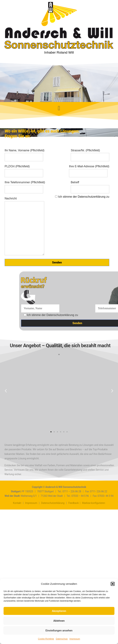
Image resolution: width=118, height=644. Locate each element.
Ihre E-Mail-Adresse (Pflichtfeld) (89, 170)
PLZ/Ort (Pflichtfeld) (24, 170)
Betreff (90, 186)
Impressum (75, 639)
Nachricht (24, 226)
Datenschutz (62, 639)
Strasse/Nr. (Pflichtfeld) (90, 154)
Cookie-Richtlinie (46, 639)
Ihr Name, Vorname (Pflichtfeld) (25, 154)
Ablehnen (59, 621)
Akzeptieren (59, 611)
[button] (113, 584)
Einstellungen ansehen (59, 631)
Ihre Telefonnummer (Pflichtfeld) (25, 186)
